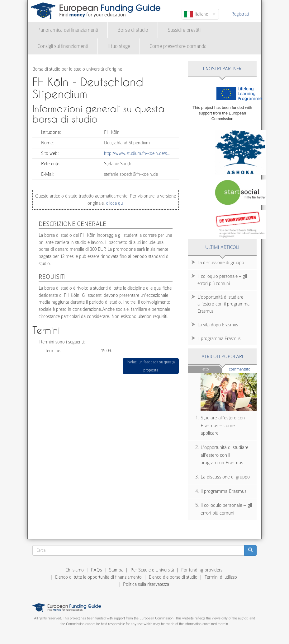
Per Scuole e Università (152, 570)
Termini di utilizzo (221, 577)
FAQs (96, 570)
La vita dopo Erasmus (218, 325)
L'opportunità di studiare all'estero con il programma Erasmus (223, 304)
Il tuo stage (119, 46)
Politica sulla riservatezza (146, 584)
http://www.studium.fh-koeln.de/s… (137, 153)
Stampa (116, 570)
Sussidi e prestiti (184, 30)
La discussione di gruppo (221, 263)
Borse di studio (133, 30)
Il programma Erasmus (219, 338)
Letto (205, 369)
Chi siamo (75, 570)
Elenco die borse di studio (173, 577)
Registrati (240, 14)
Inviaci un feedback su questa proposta (151, 366)
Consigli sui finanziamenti (63, 46)
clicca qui (114, 203)
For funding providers (202, 570)
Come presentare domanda (178, 46)
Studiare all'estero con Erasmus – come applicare (223, 425)
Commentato (243, 369)
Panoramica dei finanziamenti (68, 30)
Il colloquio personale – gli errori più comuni (222, 280)
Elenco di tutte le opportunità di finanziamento (98, 577)
